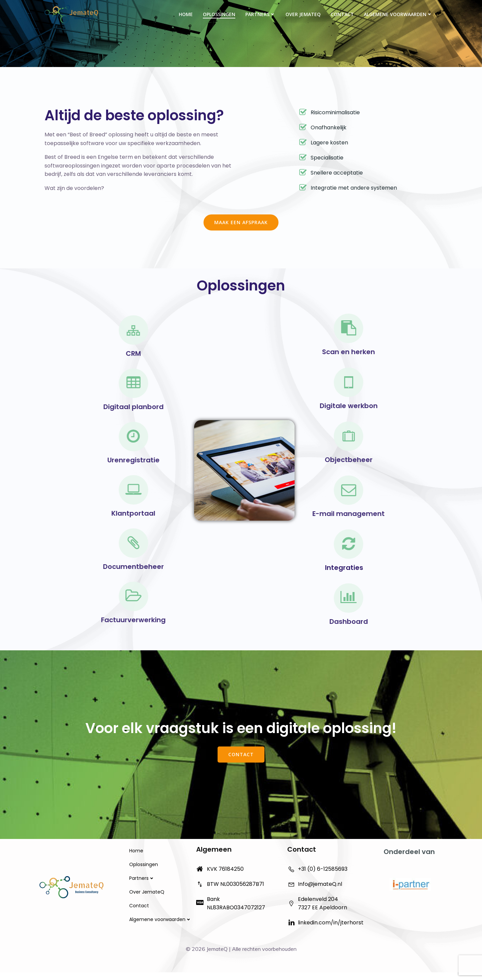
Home (185, 14)
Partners (260, 14)
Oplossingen (219, 14)
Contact (342, 14)
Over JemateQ (303, 14)
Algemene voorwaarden (398, 14)
